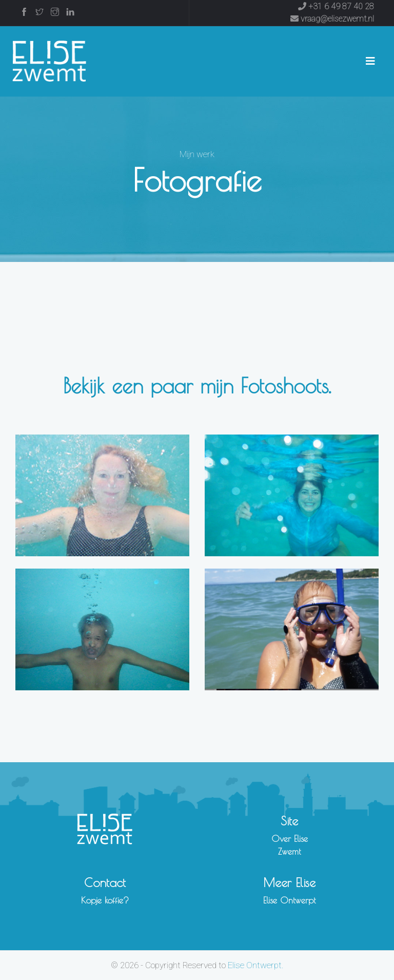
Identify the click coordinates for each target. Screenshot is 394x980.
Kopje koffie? (105, 900)
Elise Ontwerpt (289, 900)
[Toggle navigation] (370, 61)
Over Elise (290, 839)
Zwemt (289, 852)
